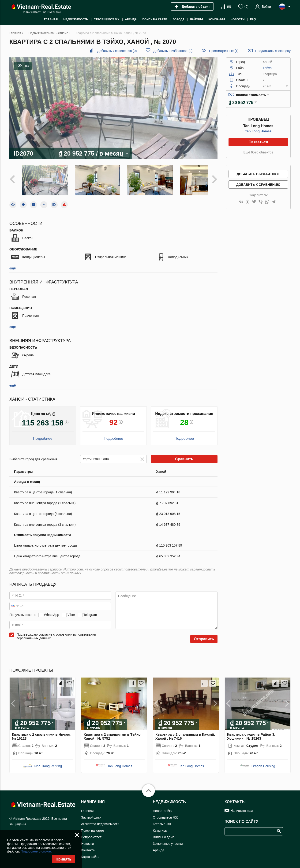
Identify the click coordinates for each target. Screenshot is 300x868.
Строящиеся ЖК (165, 814)
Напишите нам (242, 807)
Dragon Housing (263, 763)
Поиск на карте (93, 827)
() (229, 7)
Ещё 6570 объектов (258, 152)
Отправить (204, 636)
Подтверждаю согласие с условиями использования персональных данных (56, 633)
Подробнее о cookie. (36, 851)
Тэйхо (267, 68)
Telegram (90, 611)
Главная (87, 808)
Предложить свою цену (273, 51)
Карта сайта (90, 853)
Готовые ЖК (162, 821)
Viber (71, 611)
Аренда (159, 847)
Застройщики (91, 814)
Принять (64, 859)
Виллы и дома (164, 834)
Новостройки (163, 808)
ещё (13, 265)
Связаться (258, 142)
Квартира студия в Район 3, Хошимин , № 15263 (251, 733)
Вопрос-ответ (91, 834)
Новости (87, 840)
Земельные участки (168, 840)
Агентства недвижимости (100, 821)
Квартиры (160, 827)
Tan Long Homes (258, 131)
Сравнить (184, 456)
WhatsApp (51, 611)
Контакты (88, 847)
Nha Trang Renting (48, 763)
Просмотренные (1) (224, 51)
